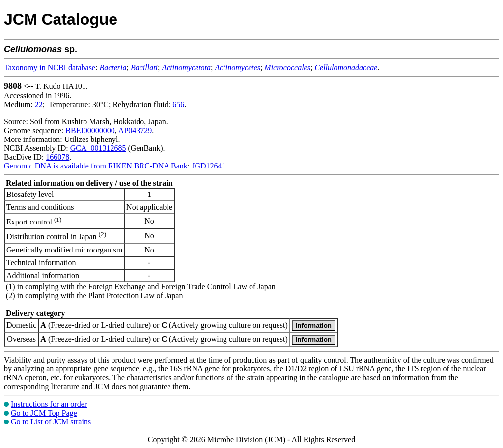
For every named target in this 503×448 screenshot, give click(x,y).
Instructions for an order (49, 404)
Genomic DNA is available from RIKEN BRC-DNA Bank (96, 166)
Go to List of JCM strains (51, 422)
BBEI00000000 (90, 130)
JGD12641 (209, 166)
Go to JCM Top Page (44, 413)
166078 (57, 157)
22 (39, 104)
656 (178, 104)
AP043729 (135, 130)
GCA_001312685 (98, 148)
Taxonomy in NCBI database (50, 68)
